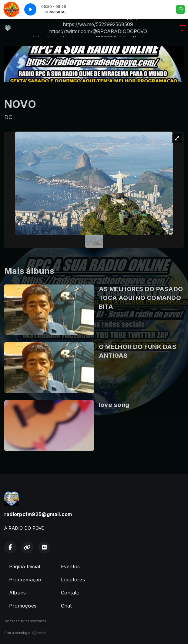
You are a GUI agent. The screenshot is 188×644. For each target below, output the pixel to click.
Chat (66, 606)
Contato (70, 593)
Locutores (73, 580)
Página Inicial (25, 567)
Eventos (70, 567)
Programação (25, 580)
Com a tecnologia (25, 633)
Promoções (23, 606)
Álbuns (17, 593)
